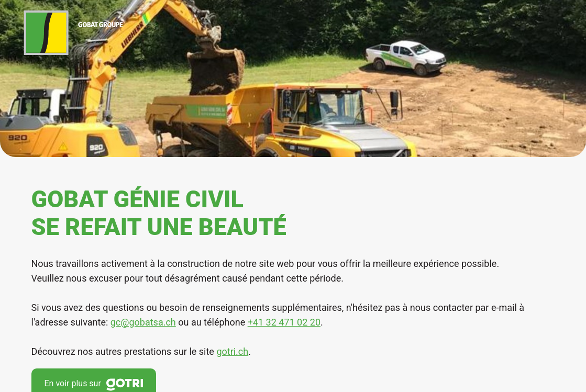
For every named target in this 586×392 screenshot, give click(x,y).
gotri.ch (232, 351)
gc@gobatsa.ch (143, 322)
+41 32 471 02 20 (284, 322)
